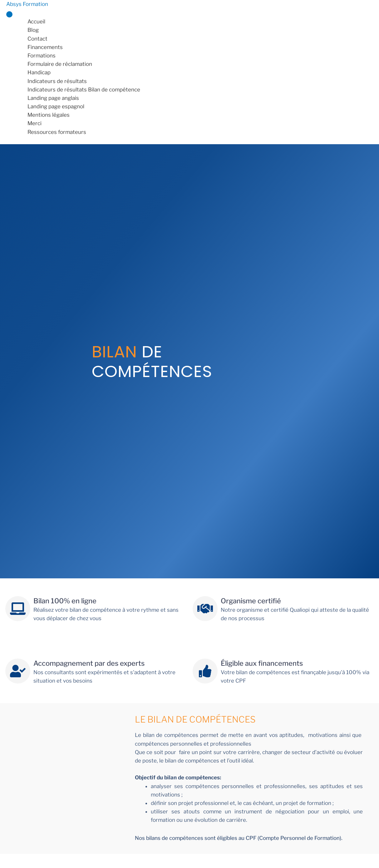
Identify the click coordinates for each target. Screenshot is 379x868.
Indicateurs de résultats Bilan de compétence (84, 90)
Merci (34, 123)
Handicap (39, 72)
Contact (37, 39)
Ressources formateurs (57, 132)
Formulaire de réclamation (60, 64)
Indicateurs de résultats (57, 81)
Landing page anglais (53, 98)
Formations (42, 56)
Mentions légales (49, 115)
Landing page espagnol (56, 106)
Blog (33, 30)
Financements (45, 47)
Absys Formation (27, 4)
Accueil (36, 22)
